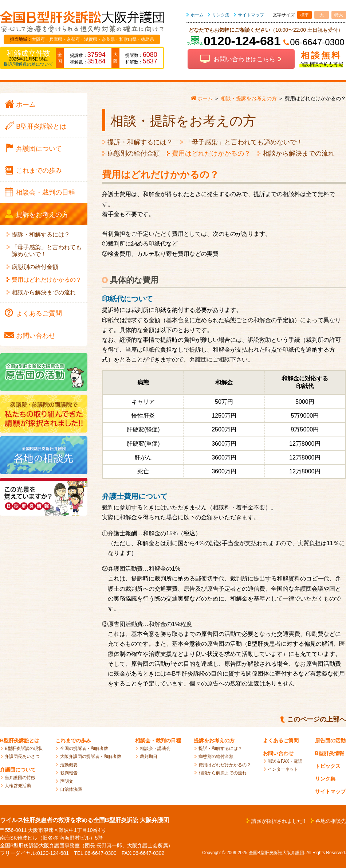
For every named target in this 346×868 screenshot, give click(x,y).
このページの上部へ (316, 719)
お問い (36, 336)
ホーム (197, 15)
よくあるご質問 (281, 740)
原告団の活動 (330, 740)
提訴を (42, 215)
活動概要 (69, 765)
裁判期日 (149, 756)
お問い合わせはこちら (244, 59)
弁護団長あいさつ (22, 756)
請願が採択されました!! (278, 821)
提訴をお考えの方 (214, 740)
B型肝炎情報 (330, 753)
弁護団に (39, 149)
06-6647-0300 (317, 42)
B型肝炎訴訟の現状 (24, 748)
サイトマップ (251, 15)
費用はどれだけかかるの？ (211, 153)
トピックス (328, 766)
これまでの (39, 171)
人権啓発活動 (18, 786)
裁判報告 (69, 773)
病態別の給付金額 (134, 153)
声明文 (67, 781)
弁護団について (18, 770)
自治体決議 (71, 789)
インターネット (283, 769)
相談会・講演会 (155, 748)
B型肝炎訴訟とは (20, 740)
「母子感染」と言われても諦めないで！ (244, 142)
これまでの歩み (73, 740)
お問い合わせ (278, 753)
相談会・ (46, 192)
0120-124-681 (242, 41)
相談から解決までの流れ (299, 153)
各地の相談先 (331, 821)
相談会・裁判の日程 (158, 740)
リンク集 (221, 15)
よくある (39, 313)
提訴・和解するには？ (140, 142)
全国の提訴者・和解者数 (84, 748)
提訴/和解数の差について (28, 64)
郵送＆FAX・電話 (285, 761)
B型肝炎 (41, 126)
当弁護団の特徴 (20, 778)
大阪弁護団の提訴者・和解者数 (91, 756)
